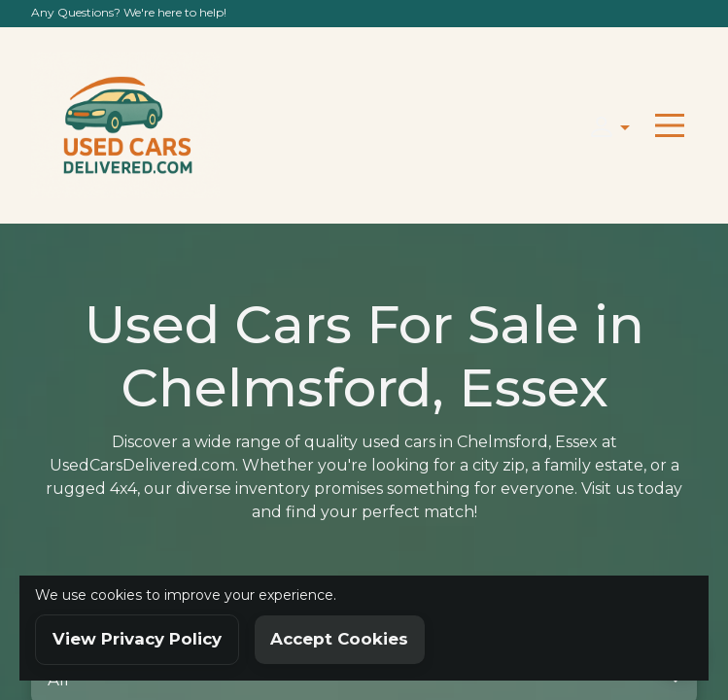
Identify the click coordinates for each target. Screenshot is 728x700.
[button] (605, 125)
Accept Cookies (339, 639)
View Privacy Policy (137, 639)
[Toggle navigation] (670, 125)
